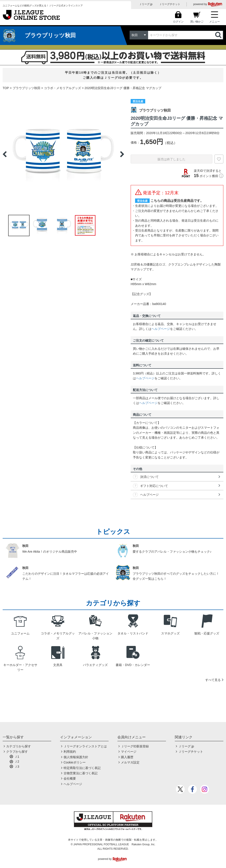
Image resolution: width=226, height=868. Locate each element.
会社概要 (70, 778)
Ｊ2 (17, 761)
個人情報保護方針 (76, 757)
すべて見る (213, 680)
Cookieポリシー (75, 762)
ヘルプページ (161, 329)
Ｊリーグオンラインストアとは (85, 746)
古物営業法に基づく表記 (81, 773)
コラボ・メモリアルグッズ (62, 88)
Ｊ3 (17, 767)
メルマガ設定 (130, 762)
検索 (219, 35)
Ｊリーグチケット (170, 4)
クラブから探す (17, 752)
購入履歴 (127, 757)
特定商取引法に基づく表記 (82, 768)
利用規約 (70, 752)
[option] (63, 154)
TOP (6, 88)
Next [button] (122, 154)
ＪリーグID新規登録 (135, 746)
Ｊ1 (17, 757)
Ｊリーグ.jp (146, 4)
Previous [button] (5, 154)
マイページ (129, 752)
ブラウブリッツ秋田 (26, 88)
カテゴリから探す (19, 746)
